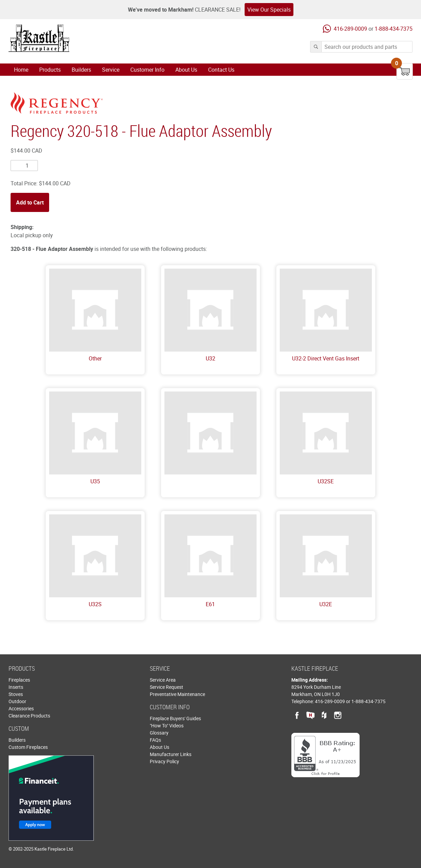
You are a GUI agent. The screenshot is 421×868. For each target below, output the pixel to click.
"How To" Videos (167, 725)
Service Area (163, 680)
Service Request (166, 687)
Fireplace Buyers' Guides (175, 718)
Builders (81, 70)
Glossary (159, 733)
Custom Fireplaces (28, 747)
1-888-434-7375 (394, 29)
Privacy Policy (164, 761)
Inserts (16, 687)
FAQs (155, 740)
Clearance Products (29, 716)
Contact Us (221, 70)
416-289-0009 (350, 29)
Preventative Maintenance (177, 694)
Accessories (21, 708)
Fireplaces (19, 680)
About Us (186, 70)
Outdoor (17, 701)
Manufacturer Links (171, 754)
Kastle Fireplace (39, 38)
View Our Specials (269, 10)
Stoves (16, 694)
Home (21, 70)
